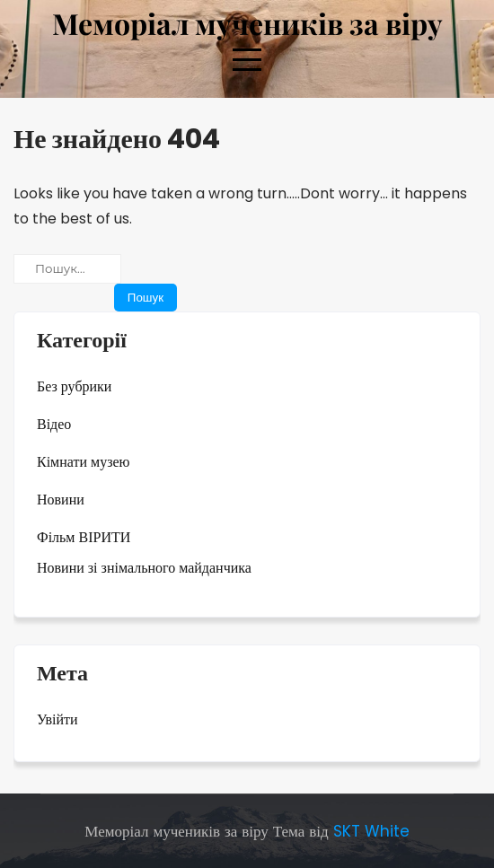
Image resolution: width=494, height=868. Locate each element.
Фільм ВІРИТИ (84, 537)
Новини (61, 500)
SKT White (371, 831)
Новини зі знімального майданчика (144, 568)
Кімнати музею (84, 462)
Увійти (57, 719)
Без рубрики (74, 386)
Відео (54, 424)
